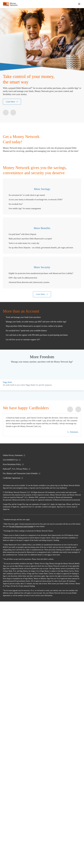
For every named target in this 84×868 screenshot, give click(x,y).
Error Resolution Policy (14, 718)
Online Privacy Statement (15, 709)
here (16, 819)
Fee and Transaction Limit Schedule (35, 785)
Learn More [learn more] (42, 385)
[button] (79, 4)
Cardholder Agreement (14, 732)
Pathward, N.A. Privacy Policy (17, 723)
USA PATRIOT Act (12, 714)
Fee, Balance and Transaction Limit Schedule (23, 727)
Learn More (12, 102)
